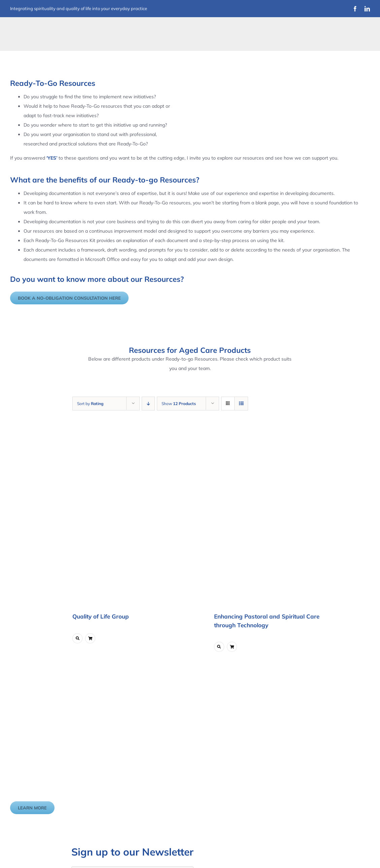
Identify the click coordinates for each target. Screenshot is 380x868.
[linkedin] (367, 9)
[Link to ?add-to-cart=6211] (90, 638)
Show (179, 404)
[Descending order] (148, 404)
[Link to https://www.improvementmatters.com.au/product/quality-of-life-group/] (77, 638)
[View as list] (241, 404)
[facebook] (355, 9)
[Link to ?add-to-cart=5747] (232, 647)
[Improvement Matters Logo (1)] (50, 29)
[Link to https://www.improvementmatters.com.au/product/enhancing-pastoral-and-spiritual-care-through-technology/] (219, 647)
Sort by (90, 404)
